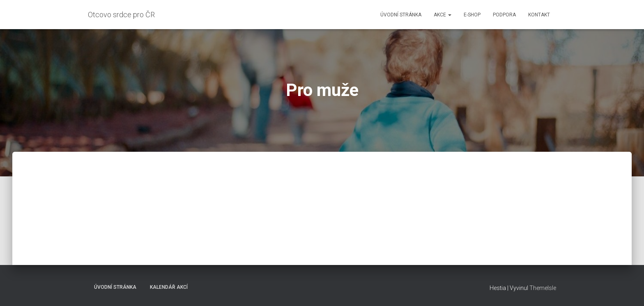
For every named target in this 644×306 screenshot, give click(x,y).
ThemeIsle (543, 288)
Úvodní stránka (401, 15)
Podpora (504, 15)
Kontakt (539, 15)
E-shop (472, 15)
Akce (443, 15)
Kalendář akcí (169, 287)
